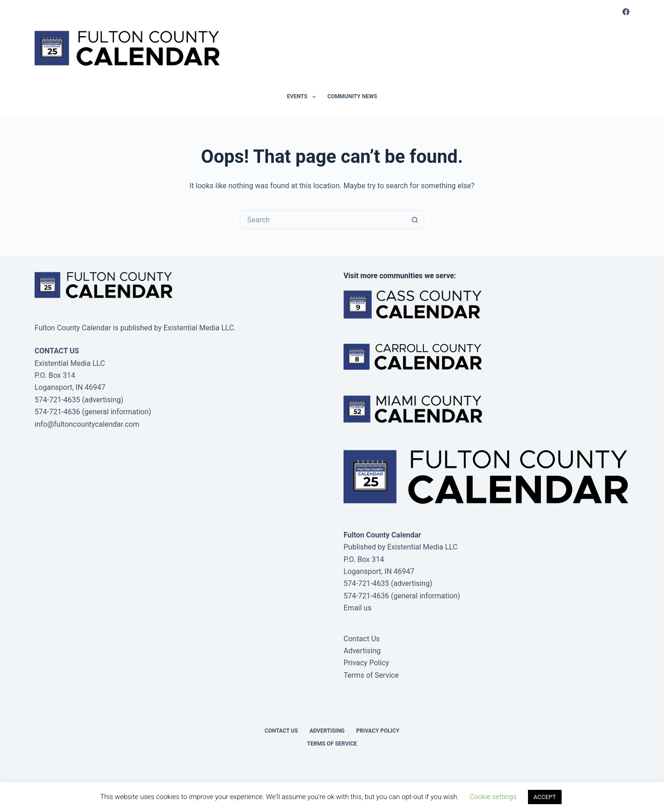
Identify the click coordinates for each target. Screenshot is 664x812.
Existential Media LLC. (199, 328)
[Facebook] (626, 12)
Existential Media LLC (423, 547)
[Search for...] (323, 220)
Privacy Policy (366, 663)
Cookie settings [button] (493, 797)
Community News (352, 96)
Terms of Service (371, 675)
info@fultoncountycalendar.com (87, 424)
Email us (358, 608)
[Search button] (415, 220)
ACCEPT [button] (545, 797)
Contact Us (362, 639)
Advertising (362, 651)
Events (303, 97)
